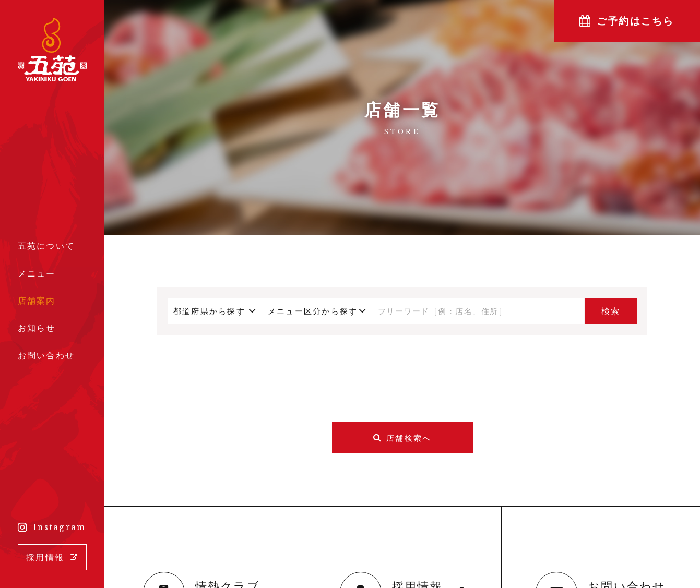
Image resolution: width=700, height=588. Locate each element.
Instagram (60, 527)
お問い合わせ (46, 355)
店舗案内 (37, 301)
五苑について (46, 246)
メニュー (37, 273)
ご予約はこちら (636, 21)
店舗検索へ (409, 438)
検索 (611, 311)
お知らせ (37, 328)
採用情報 (45, 557)
